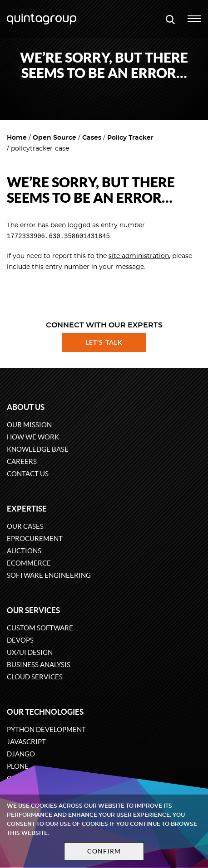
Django (21, 754)
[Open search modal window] (170, 19)
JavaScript (26, 742)
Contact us (28, 474)
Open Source (54, 138)
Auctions (24, 551)
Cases (92, 138)
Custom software (40, 628)
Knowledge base (38, 449)
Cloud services (35, 677)
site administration (139, 257)
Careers (22, 461)
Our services (33, 610)
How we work (33, 437)
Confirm (104, 851)
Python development (46, 729)
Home (17, 138)
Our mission (29, 425)
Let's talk (104, 343)
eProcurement (35, 539)
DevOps (20, 640)
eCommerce (29, 563)
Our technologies (45, 712)
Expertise (27, 509)
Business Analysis (39, 665)
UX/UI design (30, 652)
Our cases (25, 526)
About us (26, 407)
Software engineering (49, 575)
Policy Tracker (130, 138)
